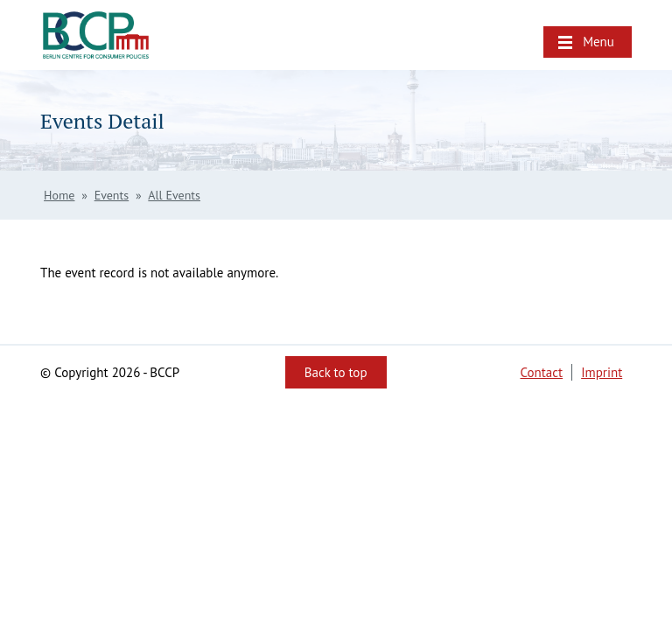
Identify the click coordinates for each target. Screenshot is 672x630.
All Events (174, 195)
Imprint (602, 372)
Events (112, 195)
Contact (541, 372)
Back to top (336, 372)
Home (59, 195)
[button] (588, 42)
